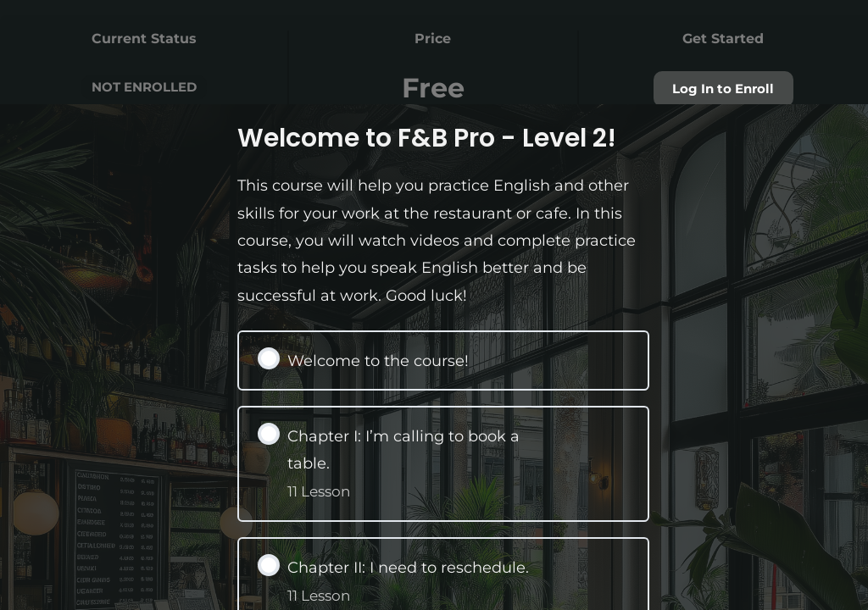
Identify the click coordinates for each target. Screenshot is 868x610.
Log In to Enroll (723, 89)
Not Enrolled (144, 87)
